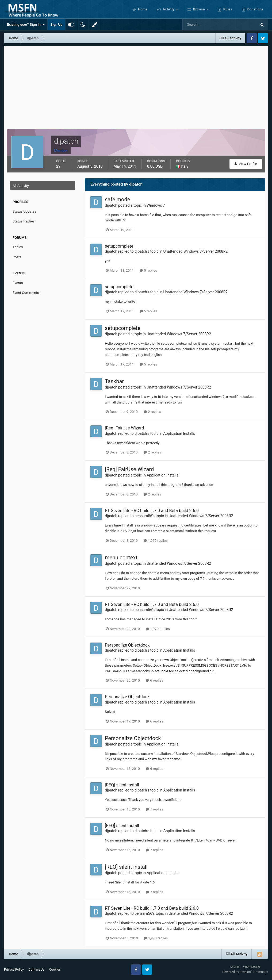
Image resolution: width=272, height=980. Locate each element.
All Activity (21, 186)
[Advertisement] (136, 86)
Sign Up (56, 24)
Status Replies (24, 221)
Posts (17, 257)
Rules (227, 9)
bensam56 (143, 516)
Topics (18, 247)
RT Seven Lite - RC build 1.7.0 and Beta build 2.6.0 (152, 511)
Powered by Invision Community (245, 972)
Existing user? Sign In (26, 25)
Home (142, 9)
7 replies (154, 809)
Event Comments (26, 293)
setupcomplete (119, 246)
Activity (169, 9)
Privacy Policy (14, 970)
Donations (255, 9)
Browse (199, 9)
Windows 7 (156, 205)
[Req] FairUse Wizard (124, 428)
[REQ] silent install (122, 785)
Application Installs (179, 433)
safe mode (117, 199)
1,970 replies (156, 541)
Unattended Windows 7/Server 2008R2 (196, 251)
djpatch (111, 205)
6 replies (154, 680)
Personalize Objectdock (127, 645)
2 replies (152, 412)
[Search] (203, 25)
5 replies (148, 270)
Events (18, 283)
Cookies (55, 970)
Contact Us (37, 970)
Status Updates (24, 211)
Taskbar (114, 381)
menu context (121, 558)
